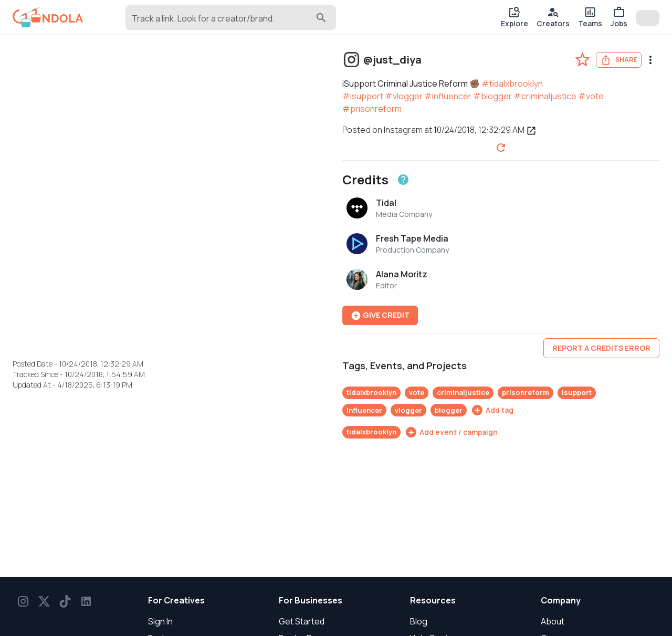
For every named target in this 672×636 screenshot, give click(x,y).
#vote (591, 96)
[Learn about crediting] (403, 180)
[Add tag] (492, 410)
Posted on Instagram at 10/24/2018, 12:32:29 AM (439, 130)
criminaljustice (463, 392)
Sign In (160, 621)
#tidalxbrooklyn (512, 84)
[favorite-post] (582, 60)
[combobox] (223, 22)
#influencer (448, 96)
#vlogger (404, 96)
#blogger (492, 96)
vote (417, 392)
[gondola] (48, 17)
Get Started (302, 621)
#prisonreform (372, 109)
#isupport (363, 96)
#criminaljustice (545, 96)
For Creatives (176, 600)
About (553, 621)
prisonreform (526, 392)
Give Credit (380, 315)
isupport (577, 392)
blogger (449, 410)
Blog (419, 621)
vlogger (408, 410)
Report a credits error (601, 348)
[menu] (650, 60)
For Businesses (311, 600)
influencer (364, 410)
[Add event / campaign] (451, 432)
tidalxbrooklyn (371, 392)
